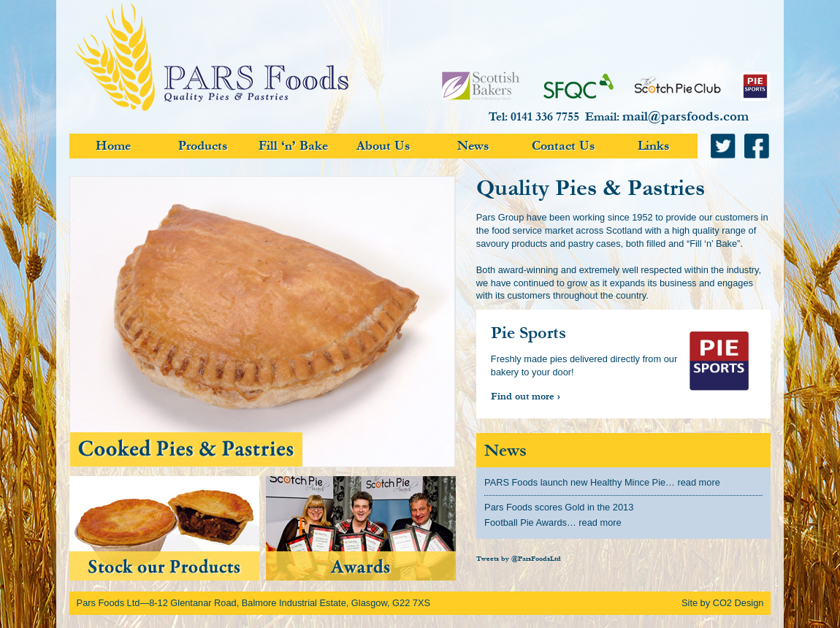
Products (203, 146)
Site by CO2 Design (722, 603)
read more (698, 482)
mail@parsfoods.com (686, 116)
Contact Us (564, 146)
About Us (383, 146)
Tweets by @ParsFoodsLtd (519, 559)
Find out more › (526, 397)
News (473, 146)
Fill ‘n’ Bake (293, 146)
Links (654, 146)
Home (113, 146)
